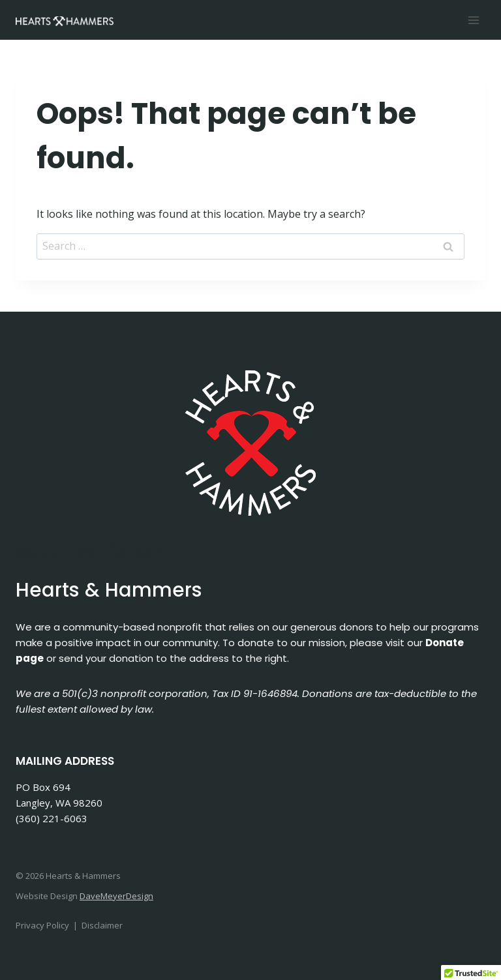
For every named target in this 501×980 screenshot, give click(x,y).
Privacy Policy (42, 925)
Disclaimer (102, 925)
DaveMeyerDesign (116, 896)
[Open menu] (473, 20)
